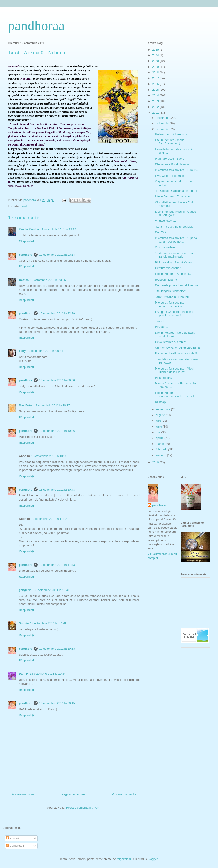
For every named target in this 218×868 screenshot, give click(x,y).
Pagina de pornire (73, 794)
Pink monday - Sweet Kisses (174, 262)
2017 (156, 78)
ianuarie (161, 455)
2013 (156, 101)
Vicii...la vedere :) (166, 247)
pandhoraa (36, 26)
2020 (156, 61)
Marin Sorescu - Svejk (169, 159)
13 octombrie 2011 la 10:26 (57, 431)
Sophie (24, 623)
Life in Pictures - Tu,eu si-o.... (174, 196)
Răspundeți (26, 241)
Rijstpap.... (162, 402)
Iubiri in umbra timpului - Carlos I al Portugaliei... (176, 213)
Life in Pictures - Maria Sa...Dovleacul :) (170, 142)
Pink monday (163, 378)
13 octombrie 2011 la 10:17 (52, 405)
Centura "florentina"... (169, 268)
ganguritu (26, 590)
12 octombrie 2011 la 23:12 (58, 229)
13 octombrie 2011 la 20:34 (48, 674)
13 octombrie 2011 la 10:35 (49, 456)
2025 (156, 50)
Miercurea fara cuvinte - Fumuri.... (177, 170)
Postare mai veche (124, 794)
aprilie (160, 438)
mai (159, 432)
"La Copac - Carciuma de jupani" (176, 191)
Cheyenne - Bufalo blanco (172, 164)
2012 (156, 107)
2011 (156, 113)
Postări (12, 838)
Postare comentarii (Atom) (83, 808)
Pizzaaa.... (162, 327)
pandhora (26, 255)
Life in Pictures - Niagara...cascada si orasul (174, 395)
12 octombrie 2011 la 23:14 (57, 255)
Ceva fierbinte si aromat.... (172, 342)
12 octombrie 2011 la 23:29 (57, 313)
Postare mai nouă (23, 794)
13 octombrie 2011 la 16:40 (52, 590)
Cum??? (160, 232)
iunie (159, 427)
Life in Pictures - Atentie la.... (174, 274)
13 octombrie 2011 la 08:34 (45, 351)
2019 (156, 67)
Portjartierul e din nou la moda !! (176, 353)
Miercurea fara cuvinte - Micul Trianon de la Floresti (174, 370)
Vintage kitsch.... (166, 221)
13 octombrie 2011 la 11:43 (57, 565)
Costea (24, 280)
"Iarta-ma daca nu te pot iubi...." (176, 227)
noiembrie (163, 123)
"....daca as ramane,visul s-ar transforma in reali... (174, 255)
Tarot (24, 206)
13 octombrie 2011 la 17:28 (48, 623)
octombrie (163, 129)
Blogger (153, 859)
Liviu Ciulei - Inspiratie (169, 176)
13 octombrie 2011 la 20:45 (57, 703)
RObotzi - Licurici (166, 280)
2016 (156, 84)
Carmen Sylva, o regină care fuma (177, 348)
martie (160, 444)
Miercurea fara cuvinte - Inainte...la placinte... (170, 304)
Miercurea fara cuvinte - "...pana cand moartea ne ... (176, 240)
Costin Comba (29, 229)
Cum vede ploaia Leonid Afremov (177, 285)
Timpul (159, 321)
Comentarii (15, 846)
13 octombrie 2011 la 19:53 (57, 649)
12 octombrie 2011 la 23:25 (48, 280)
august (161, 415)
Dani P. (24, 674)
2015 (156, 90)
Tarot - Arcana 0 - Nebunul (172, 297)
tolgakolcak (124, 859)
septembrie (163, 409)
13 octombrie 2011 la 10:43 (57, 490)
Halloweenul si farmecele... (172, 134)
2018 (156, 72)
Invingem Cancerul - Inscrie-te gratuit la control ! (175, 314)
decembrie (163, 118)
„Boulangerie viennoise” (170, 291)
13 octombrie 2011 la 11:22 (49, 519)
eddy (22, 351)
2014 (156, 95)
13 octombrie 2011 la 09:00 (57, 380)
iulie (159, 421)
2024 (156, 55)
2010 (156, 462)
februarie (162, 449)
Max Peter (26, 405)
